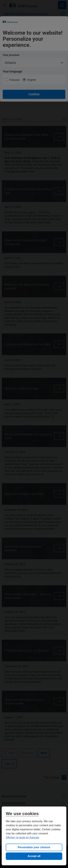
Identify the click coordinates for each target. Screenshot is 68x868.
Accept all (34, 856)
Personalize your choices (34, 847)
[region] (34, 836)
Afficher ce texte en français (22, 837)
